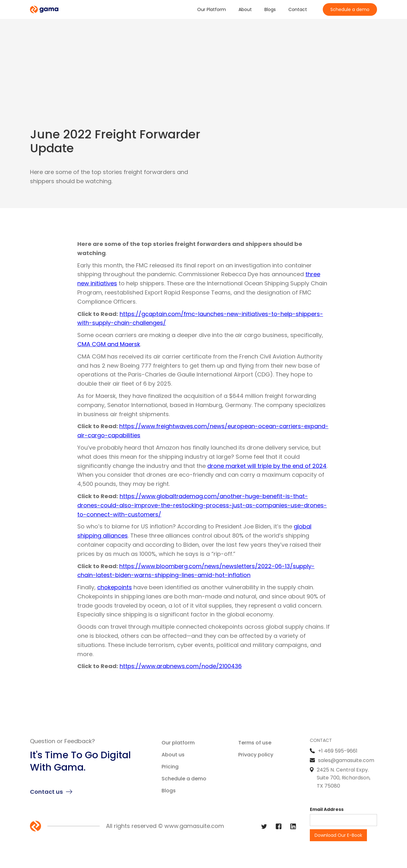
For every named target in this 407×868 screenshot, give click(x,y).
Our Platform (212, 9)
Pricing (170, 767)
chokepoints (115, 587)
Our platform (178, 743)
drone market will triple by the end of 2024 (267, 466)
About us (173, 755)
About (245, 9)
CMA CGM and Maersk (109, 344)
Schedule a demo (350, 9)
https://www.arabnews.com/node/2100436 (181, 666)
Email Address (327, 809)
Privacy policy (256, 755)
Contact (298, 9)
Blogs (270, 9)
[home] (44, 10)
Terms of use (255, 743)
